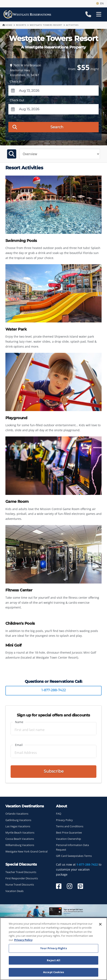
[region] (53, 949)
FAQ (59, 814)
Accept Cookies (53, 972)
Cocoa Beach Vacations (20, 839)
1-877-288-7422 (54, 690)
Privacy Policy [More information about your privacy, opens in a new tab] (23, 940)
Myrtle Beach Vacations (20, 833)
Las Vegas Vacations (18, 826)
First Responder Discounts (22, 878)
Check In (16, 81)
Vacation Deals (14, 891)
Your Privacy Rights (53, 948)
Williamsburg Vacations (20, 845)
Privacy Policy (64, 820)
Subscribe (54, 771)
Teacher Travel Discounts (21, 872)
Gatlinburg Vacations (18, 820)
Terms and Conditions (70, 826)
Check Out (17, 100)
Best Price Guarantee (69, 833)
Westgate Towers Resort (46, 25)
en (100, 3)
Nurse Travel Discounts (20, 885)
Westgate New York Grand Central (26, 852)
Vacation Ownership (68, 839)
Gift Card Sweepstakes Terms (74, 856)
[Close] (100, 924)
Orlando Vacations (17, 814)
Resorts (21, 25)
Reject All (53, 960)
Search (38, 127)
